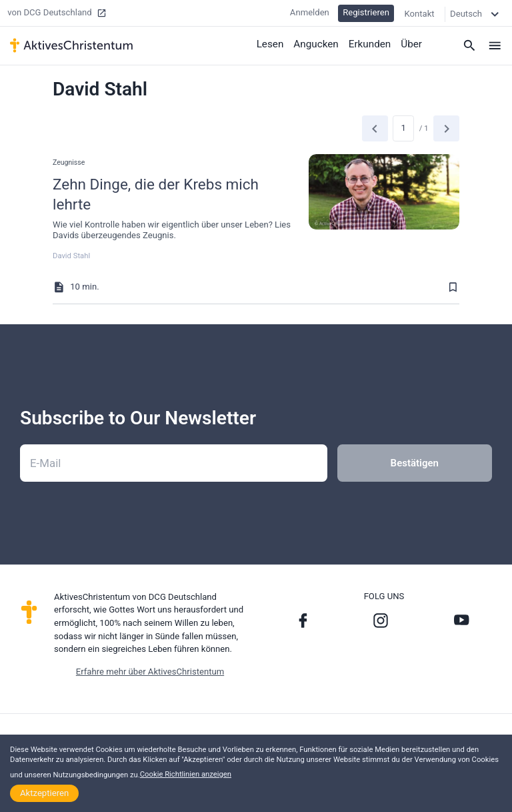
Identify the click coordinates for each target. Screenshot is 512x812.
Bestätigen (415, 463)
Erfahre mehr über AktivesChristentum (150, 672)
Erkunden (370, 43)
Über (412, 43)
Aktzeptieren (44, 793)
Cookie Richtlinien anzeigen (186, 774)
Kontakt (419, 13)
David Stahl (71, 256)
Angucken (317, 43)
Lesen (272, 43)
